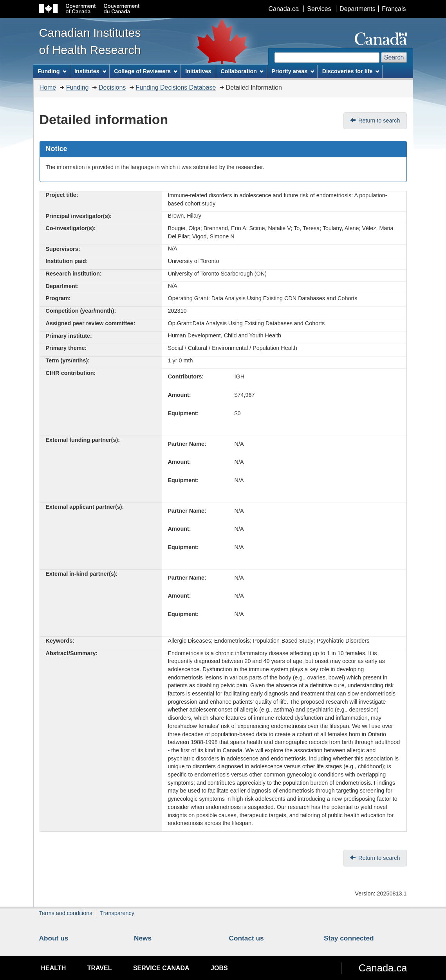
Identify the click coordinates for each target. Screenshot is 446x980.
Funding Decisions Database (176, 87)
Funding (78, 87)
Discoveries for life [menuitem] (351, 71)
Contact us (246, 938)
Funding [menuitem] (52, 71)
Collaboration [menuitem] (242, 71)
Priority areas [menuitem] (293, 71)
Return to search (379, 121)
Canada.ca (283, 9)
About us (54, 938)
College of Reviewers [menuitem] (146, 71)
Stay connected (349, 938)
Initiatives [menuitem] (198, 71)
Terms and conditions (66, 913)
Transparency (117, 913)
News (143, 938)
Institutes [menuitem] (90, 71)
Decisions (112, 87)
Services (319, 9)
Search (394, 57)
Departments (358, 9)
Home (48, 87)
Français (394, 9)
